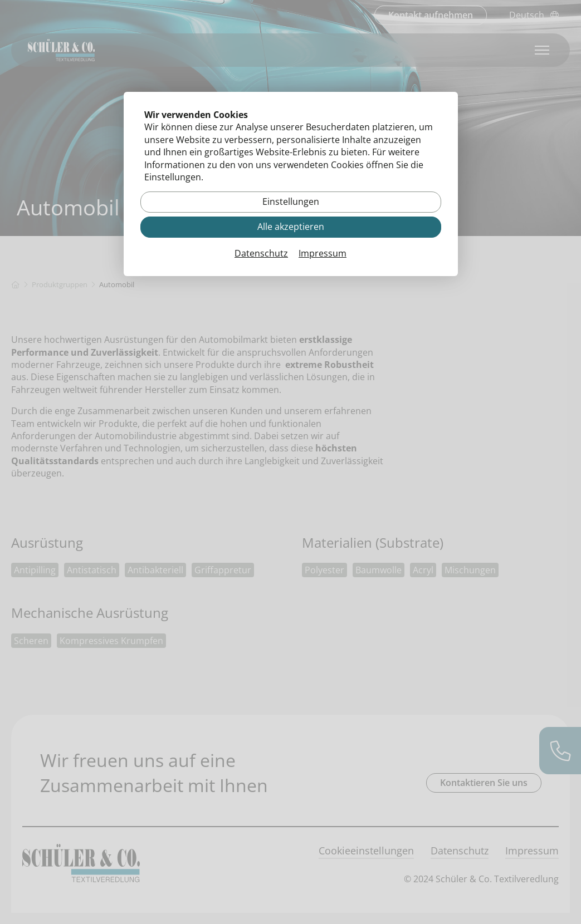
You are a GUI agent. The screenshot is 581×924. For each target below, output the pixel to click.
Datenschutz (261, 253)
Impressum (323, 253)
